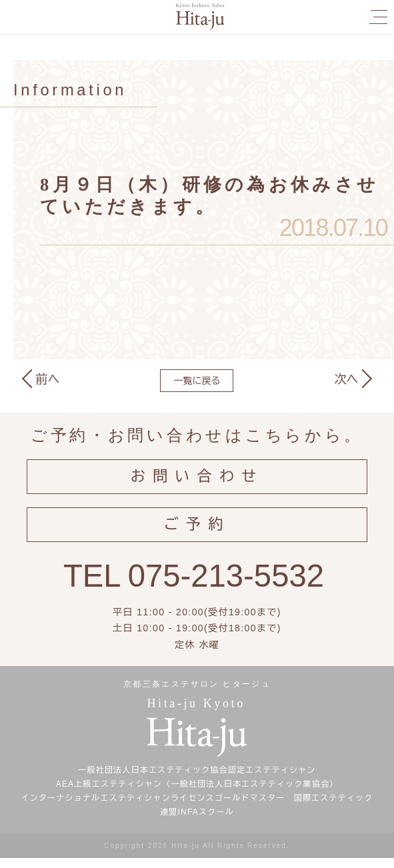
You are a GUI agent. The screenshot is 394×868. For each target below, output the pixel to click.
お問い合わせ (197, 479)
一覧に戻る (197, 381)
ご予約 (197, 532)
